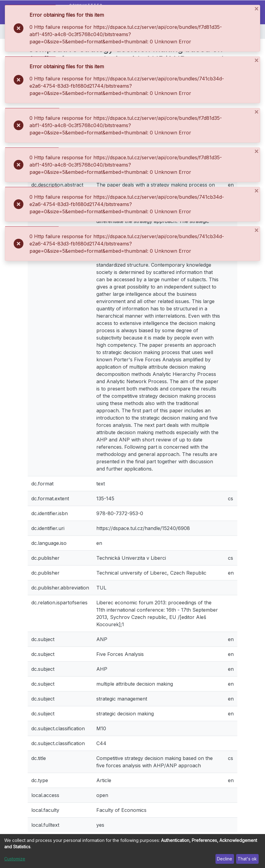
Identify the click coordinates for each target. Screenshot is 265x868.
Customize (15, 859)
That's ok (247, 859)
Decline (225, 859)
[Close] (257, 9)
